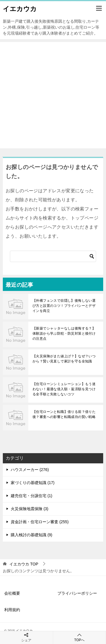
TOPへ (80, 637)
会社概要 (12, 593)
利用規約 (12, 610)
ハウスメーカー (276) (30, 470)
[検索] (53, 256)
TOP (24, 564)
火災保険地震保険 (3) (30, 509)
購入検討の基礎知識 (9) (32, 535)
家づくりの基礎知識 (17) (33, 483)
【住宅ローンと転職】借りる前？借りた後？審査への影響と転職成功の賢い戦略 (64, 414)
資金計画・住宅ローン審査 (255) (40, 522)
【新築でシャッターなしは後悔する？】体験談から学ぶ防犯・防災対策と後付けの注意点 (64, 333)
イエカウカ (20, 8)
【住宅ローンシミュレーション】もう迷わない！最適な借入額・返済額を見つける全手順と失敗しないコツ (64, 389)
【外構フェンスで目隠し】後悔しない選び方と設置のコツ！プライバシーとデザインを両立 (64, 306)
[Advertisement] (53, 95)
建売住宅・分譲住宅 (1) (32, 496)
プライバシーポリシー (77, 593)
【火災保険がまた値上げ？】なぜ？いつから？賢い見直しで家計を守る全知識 (64, 359)
